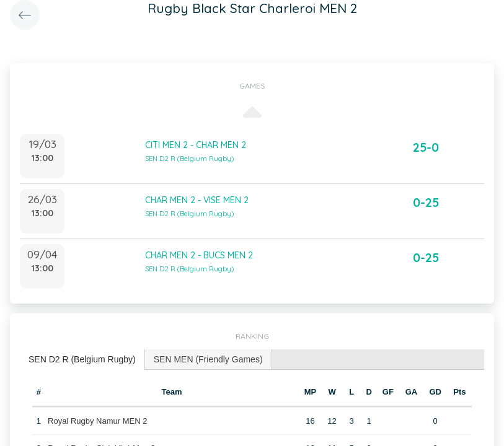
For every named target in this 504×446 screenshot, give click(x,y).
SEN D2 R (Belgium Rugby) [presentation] (82, 359)
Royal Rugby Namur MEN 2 (97, 421)
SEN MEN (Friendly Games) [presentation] (208, 359)
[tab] (82, 360)
